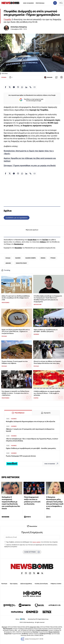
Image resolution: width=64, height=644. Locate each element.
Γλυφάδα (7, 20)
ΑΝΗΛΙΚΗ (8, 263)
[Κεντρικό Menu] (61, 3)
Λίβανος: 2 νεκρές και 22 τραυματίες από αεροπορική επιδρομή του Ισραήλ (30, 430)
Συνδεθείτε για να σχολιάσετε (17, 218)
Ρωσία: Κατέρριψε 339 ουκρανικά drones (21, 456)
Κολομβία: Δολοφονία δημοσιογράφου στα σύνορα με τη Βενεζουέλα (31, 421)
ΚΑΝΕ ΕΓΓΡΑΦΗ (32, 552)
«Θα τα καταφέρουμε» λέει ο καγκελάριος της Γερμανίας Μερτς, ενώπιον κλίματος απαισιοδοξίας (32, 440)
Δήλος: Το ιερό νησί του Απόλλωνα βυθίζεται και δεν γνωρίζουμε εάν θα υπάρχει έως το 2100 (16, 298)
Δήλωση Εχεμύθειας (26, 584)
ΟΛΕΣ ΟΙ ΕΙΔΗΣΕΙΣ (28, 3)
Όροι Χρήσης (14, 584)
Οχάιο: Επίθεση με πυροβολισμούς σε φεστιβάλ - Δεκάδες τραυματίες (46, 331)
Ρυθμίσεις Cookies (56, 584)
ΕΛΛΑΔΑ (4, 77)
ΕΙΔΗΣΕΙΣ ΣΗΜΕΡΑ (31, 258)
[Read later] (61, 77)
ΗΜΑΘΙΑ (43, 258)
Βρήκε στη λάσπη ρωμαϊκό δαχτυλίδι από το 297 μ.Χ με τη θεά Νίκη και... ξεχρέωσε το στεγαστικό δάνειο (16, 331)
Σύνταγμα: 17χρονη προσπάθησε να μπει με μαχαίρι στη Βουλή (30, 166)
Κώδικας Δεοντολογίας (41, 584)
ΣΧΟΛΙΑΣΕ (48, 77)
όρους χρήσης (37, 542)
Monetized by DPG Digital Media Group (38, 619)
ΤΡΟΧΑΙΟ (53, 258)
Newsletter (18, 248)
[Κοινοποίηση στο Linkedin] (26, 87)
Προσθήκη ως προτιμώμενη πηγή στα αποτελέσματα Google (31, 100)
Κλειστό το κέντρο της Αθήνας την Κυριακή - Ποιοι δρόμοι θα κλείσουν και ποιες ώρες (48, 362)
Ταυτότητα (4, 584)
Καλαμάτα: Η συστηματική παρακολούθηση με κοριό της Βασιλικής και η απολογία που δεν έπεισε (11, 503)
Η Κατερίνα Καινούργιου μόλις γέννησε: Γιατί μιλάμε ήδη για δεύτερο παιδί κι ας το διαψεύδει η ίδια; (55, 503)
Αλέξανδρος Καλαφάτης (19, 27)
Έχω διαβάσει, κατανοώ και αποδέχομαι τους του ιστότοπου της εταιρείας (32, 542)
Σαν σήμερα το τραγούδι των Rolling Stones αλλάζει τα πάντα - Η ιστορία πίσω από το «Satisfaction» (15, 393)
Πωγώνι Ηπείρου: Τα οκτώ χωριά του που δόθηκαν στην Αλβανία (15, 362)
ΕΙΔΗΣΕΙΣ (18, 258)
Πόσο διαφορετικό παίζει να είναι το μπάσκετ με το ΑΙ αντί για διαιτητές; (32, 500)
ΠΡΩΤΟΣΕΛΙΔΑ (40, 3)
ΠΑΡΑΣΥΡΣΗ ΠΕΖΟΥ (21, 263)
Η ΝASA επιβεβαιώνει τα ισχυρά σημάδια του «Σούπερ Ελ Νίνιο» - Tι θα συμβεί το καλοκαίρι (47, 393)
